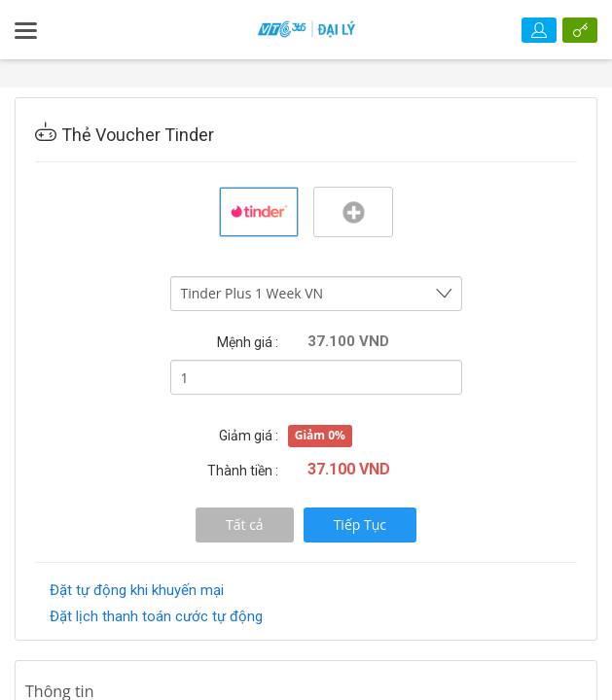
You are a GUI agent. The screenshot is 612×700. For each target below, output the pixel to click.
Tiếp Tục (360, 525)
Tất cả (245, 525)
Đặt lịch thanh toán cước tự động (156, 616)
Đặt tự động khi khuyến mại (137, 590)
